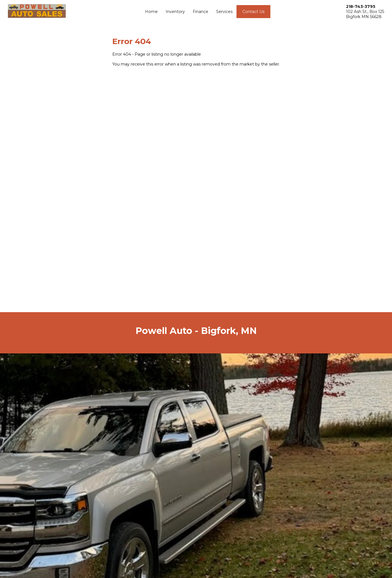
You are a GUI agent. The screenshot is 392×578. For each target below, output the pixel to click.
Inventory (175, 12)
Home (151, 12)
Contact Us (253, 12)
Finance (201, 12)
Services (224, 12)
